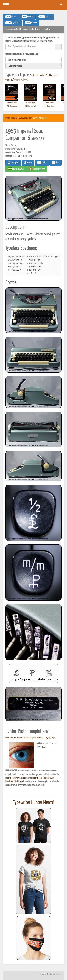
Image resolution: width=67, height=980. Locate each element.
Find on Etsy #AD (37, 169)
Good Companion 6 (26, 118)
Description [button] (13, 163)
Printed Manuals (37, 75)
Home (8, 118)
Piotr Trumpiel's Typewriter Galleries (19, 738)
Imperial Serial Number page (16, 778)
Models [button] (27, 17)
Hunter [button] (28, 163)
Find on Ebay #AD (16, 169)
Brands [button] (11, 17)
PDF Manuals (51, 75)
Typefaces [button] (12, 23)
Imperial (14, 118)
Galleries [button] (45, 17)
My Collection (38, 738)
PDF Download (12, 106)
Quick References (13, 80)
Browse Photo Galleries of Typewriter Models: (22, 54)
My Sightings (51, 738)
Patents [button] (31, 23)
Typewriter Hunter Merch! (33, 802)
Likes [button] (56, 163)
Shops (25, 80)
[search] (33, 60)
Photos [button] (42, 163)
